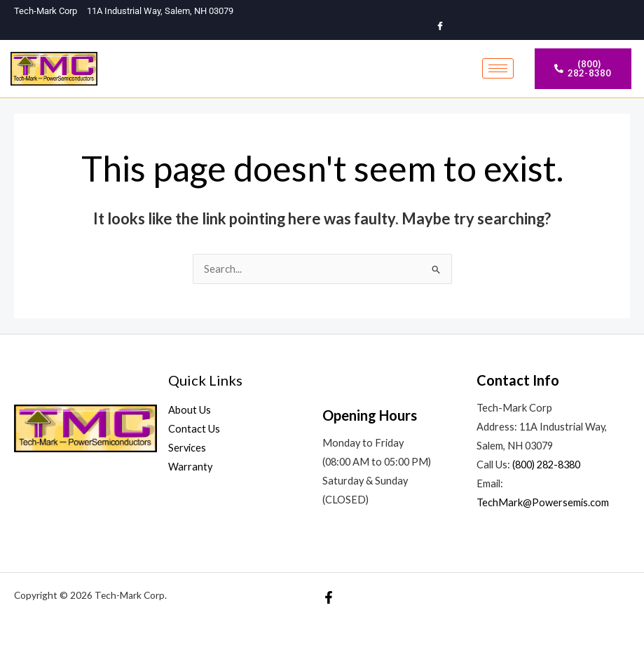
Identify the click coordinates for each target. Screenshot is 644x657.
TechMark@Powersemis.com (543, 502)
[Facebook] (440, 27)
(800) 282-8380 (546, 465)
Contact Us (194, 429)
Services (187, 448)
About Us (190, 410)
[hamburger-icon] (498, 68)
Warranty (190, 467)
